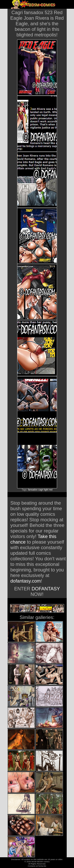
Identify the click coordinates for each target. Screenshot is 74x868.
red (51, 490)
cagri (41, 490)
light (46, 490)
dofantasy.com (26, 581)
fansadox (33, 490)
